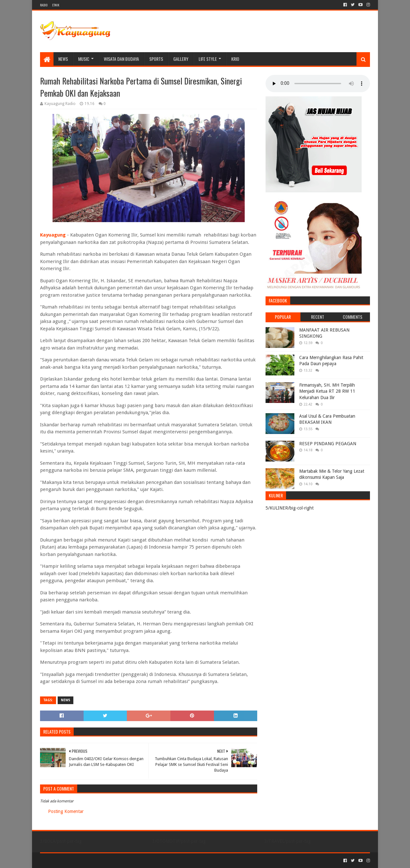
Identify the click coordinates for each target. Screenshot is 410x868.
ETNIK (56, 5)
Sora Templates (76, 860)
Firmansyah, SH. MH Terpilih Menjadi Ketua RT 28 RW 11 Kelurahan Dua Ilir (327, 391)
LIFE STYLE (208, 59)
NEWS (63, 59)
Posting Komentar (66, 811)
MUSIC (84, 59)
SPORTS (156, 59)
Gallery (181, 59)
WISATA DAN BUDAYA (121, 59)
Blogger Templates (112, 860)
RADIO (44, 5)
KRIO (235, 59)
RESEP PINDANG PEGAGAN (328, 444)
